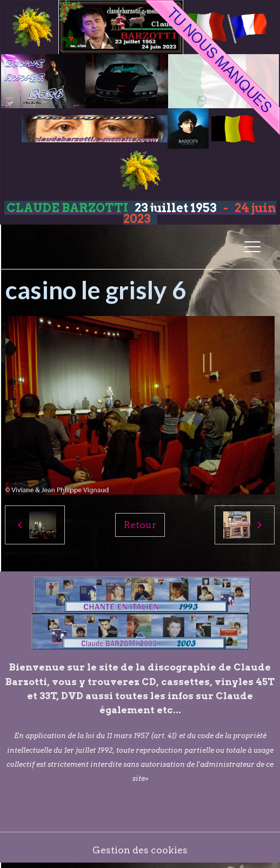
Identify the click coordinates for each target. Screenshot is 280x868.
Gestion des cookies (140, 850)
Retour (140, 525)
